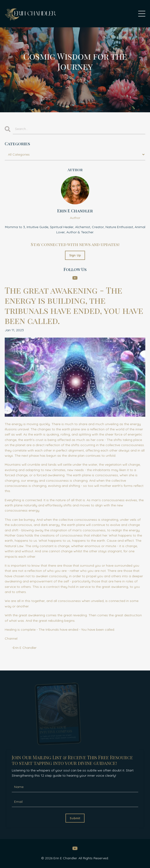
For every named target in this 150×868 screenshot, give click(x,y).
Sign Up (75, 255)
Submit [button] (75, 818)
